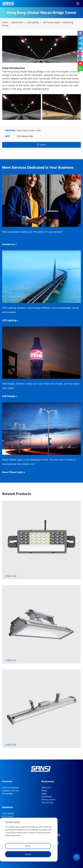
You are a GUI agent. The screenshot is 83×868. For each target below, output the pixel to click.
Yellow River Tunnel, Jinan (23, 130)
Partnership (8, 794)
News (44, 791)
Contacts (7, 781)
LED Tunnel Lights (51, 22)
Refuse (28, 846)
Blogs (44, 794)
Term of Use (47, 803)
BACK (41, 145)
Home (5, 22)
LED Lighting (33, 22)
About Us (46, 788)
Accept (28, 854)
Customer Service (11, 791)
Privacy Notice (48, 800)
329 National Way (19, 136)
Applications (17, 22)
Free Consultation (10, 788)
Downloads (47, 797)
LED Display (8, 816)
